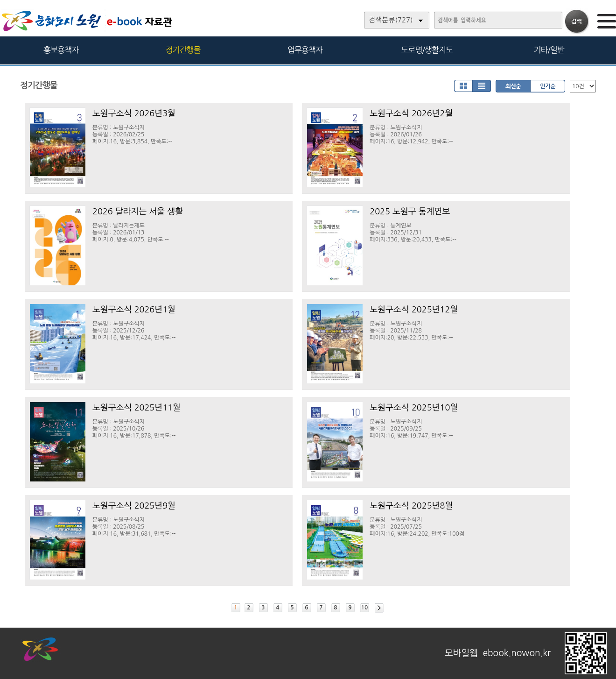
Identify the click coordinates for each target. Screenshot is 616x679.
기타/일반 (549, 50)
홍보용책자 (61, 50)
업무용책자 (305, 50)
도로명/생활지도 (427, 50)
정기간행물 (183, 50)
